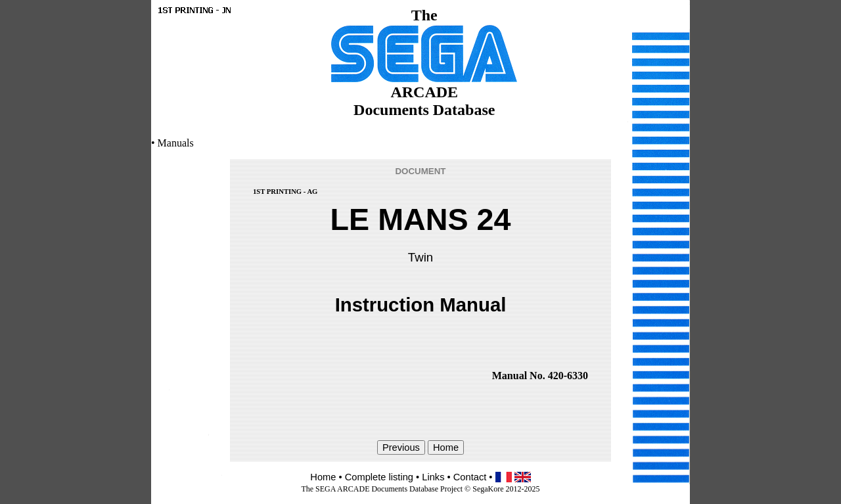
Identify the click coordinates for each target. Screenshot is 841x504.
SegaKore (488, 489)
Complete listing (379, 477)
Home (323, 477)
